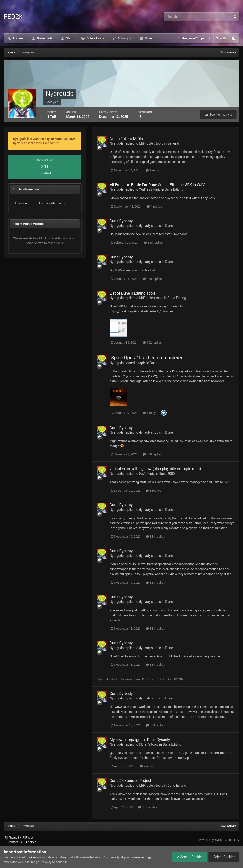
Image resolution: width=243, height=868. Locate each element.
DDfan (144, 744)
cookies (31, 857)
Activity (123, 38)
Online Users (95, 38)
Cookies (31, 842)
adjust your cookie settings (133, 857)
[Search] (185, 17)
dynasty (145, 226)
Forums (18, 38)
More (148, 38)
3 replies (153, 491)
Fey (142, 474)
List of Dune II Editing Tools (133, 293)
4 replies (154, 206)
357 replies (148, 807)
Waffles (145, 189)
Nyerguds (117, 143)
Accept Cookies (187, 857)
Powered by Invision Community (219, 840)
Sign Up (221, 38)
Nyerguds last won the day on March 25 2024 (44, 139)
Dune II (170, 226)
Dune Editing (174, 189)
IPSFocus (28, 838)
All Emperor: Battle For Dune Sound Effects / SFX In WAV (157, 185)
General (173, 143)
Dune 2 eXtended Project (131, 781)
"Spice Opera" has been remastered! (147, 358)
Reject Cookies (223, 857)
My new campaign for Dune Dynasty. (140, 740)
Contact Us (15, 842)
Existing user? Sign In (194, 38)
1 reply (152, 170)
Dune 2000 (167, 474)
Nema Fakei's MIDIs (126, 139)
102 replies (152, 342)
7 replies (147, 766)
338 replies (153, 243)
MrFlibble (146, 143)
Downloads (44, 38)
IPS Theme (10, 838)
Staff (69, 38)
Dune (154, 363)
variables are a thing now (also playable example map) (155, 469)
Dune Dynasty (121, 221)
